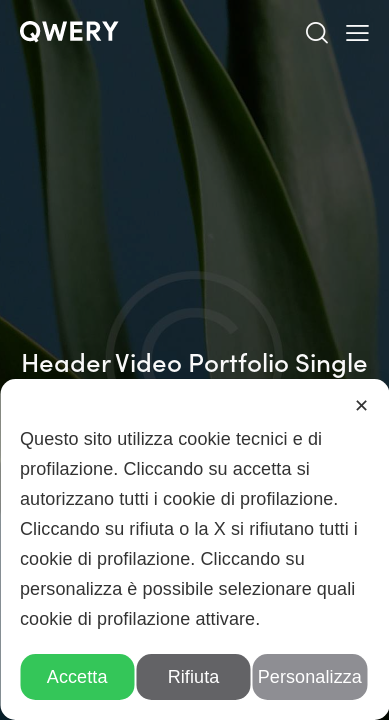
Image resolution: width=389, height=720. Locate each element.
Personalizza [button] (310, 677)
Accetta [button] (77, 677)
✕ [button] (361, 406)
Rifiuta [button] (194, 677)
